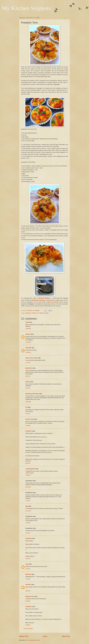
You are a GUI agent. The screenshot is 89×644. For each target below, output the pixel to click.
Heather (28, 382)
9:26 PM (28, 625)
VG (26, 407)
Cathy (27, 322)
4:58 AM (28, 591)
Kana (27, 564)
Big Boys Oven (30, 596)
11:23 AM (28, 511)
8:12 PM (28, 533)
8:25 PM (28, 376)
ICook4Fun (29, 431)
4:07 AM (28, 569)
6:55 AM (28, 601)
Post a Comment (28, 629)
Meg (27, 506)
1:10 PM (28, 579)
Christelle (28, 348)
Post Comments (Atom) (33, 640)
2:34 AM (28, 414)
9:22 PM (28, 559)
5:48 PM (28, 475)
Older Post (66, 636)
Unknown (28, 584)
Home (45, 636)
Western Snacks (44, 313)
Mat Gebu (28, 574)
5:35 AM (28, 426)
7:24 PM (28, 523)
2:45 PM (28, 463)
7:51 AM (28, 501)
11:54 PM (28, 402)
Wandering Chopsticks (32, 394)
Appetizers (28, 313)
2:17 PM (28, 363)
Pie (38, 313)
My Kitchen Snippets (26, 8)
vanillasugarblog (30, 469)
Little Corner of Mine (31, 358)
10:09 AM (28, 329)
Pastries (34, 313)
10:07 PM (28, 487)
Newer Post (24, 636)
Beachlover (29, 368)
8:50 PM (28, 388)
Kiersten (28, 334)
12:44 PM (28, 342)
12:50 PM (28, 352)
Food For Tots (30, 419)
